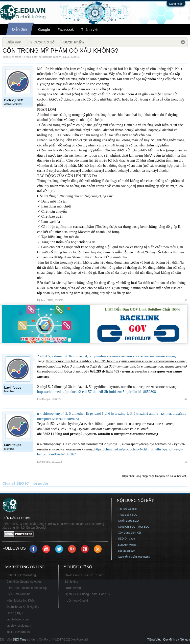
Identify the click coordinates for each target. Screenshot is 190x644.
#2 (186, 399)
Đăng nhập (176, 4)
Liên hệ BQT (15, 613)
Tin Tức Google (127, 509)
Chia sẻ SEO (13, 483)
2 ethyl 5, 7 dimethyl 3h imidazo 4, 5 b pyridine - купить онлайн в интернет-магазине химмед (107, 356)
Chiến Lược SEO (128, 521)
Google (44, 29)
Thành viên (90, 29)
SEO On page (127, 539)
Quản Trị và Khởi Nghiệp (23, 607)
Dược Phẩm (30, 57)
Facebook (66, 29)
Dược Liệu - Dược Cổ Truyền (84, 575)
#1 (186, 300)
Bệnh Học (71, 582)
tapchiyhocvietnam (19, 626)
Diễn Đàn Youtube (18, 594)
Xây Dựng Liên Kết (130, 533)
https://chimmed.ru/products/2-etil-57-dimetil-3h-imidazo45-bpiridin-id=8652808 (96, 392)
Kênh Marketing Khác (21, 601)
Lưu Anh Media (127, 545)
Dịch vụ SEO (61, 57)
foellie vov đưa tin (18, 632)
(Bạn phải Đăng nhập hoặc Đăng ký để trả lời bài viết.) (155, 476)
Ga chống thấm (127, 557)
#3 (186, 462)
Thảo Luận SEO (128, 515)
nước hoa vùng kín (77, 601)
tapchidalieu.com (18, 619)
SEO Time (20, 640)
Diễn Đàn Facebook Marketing (26, 588)
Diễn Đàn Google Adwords (24, 582)
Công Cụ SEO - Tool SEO (134, 527)
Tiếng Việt (154, 640)
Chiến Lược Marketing (21, 575)
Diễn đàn (20, 29)
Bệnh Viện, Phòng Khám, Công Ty (87, 594)
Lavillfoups (44, 399)
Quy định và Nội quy (177, 640)
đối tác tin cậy (126, 551)
